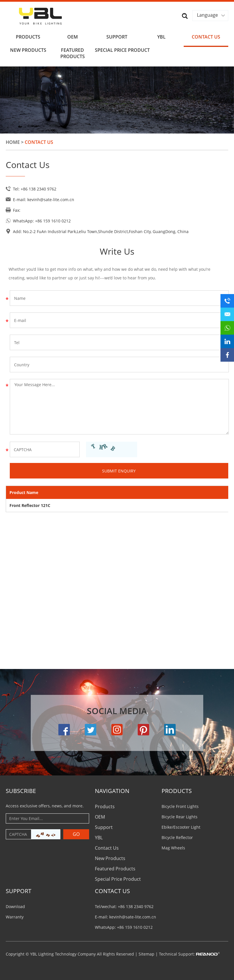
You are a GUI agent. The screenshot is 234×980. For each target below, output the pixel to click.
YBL (161, 37)
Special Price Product (117, 50)
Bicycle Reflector (177, 837)
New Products (28, 50)
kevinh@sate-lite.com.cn (51, 200)
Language (207, 15)
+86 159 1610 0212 (53, 221)
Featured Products (73, 53)
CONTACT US (112, 891)
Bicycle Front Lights (180, 806)
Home (13, 142)
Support (117, 37)
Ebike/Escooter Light (181, 827)
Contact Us (206, 37)
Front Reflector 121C (30, 505)
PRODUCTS (177, 791)
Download (15, 906)
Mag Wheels (173, 848)
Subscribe (21, 791)
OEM (73, 37)
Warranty (15, 917)
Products (28, 37)
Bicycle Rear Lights (180, 817)
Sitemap (146, 954)
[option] (117, 100)
